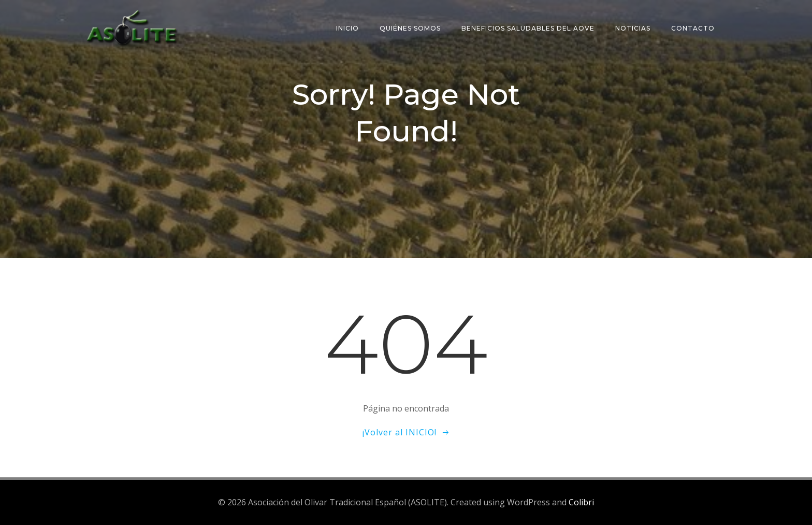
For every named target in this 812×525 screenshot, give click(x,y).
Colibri (581, 502)
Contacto (693, 28)
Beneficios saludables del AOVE (528, 28)
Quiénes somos (410, 28)
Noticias (633, 28)
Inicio (347, 28)
